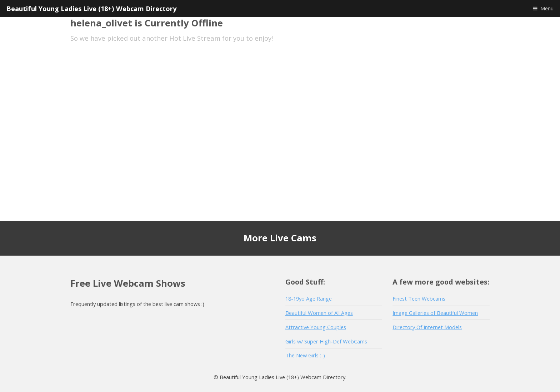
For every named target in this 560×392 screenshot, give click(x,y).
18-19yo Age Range (309, 298)
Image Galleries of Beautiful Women (435, 313)
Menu (547, 8)
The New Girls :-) (305, 355)
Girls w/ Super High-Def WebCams (326, 341)
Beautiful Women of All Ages (319, 313)
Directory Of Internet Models (427, 327)
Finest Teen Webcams (419, 298)
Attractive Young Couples (316, 327)
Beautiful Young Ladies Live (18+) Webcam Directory (91, 8)
